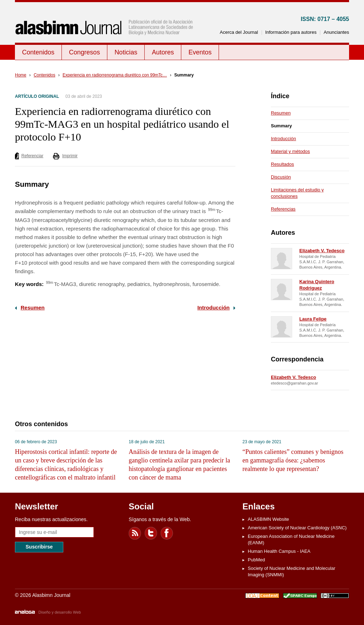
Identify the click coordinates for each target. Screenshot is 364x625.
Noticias (126, 52)
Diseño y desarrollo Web (60, 612)
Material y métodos (290, 151)
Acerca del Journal (239, 32)
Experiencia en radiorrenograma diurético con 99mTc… (115, 75)
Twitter (151, 533)
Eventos (200, 52)
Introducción (213, 308)
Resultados (282, 164)
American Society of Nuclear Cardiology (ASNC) (297, 528)
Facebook (167, 533)
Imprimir (70, 156)
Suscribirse (39, 547)
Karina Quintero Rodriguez (317, 285)
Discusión (281, 177)
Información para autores (291, 32)
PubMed (256, 560)
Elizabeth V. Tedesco (322, 251)
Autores (163, 52)
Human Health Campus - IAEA (279, 551)
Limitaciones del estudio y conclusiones (297, 193)
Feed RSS (135, 533)
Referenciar (32, 156)
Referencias (283, 209)
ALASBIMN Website (268, 519)
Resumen (33, 308)
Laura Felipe (313, 319)
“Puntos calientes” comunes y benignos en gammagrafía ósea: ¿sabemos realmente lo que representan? (293, 460)
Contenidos (38, 52)
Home (21, 75)
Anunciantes (336, 32)
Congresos (84, 52)
